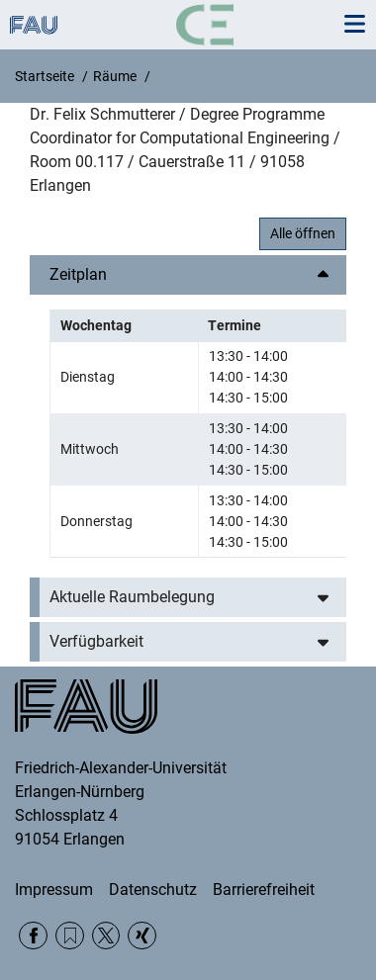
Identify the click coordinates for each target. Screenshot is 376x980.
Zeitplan (78, 274)
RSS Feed (70, 936)
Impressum (54, 890)
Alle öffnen (303, 233)
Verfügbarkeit (96, 641)
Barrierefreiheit (264, 890)
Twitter (106, 936)
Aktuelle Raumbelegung (132, 597)
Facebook (33, 936)
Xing (142, 936)
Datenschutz (153, 890)
